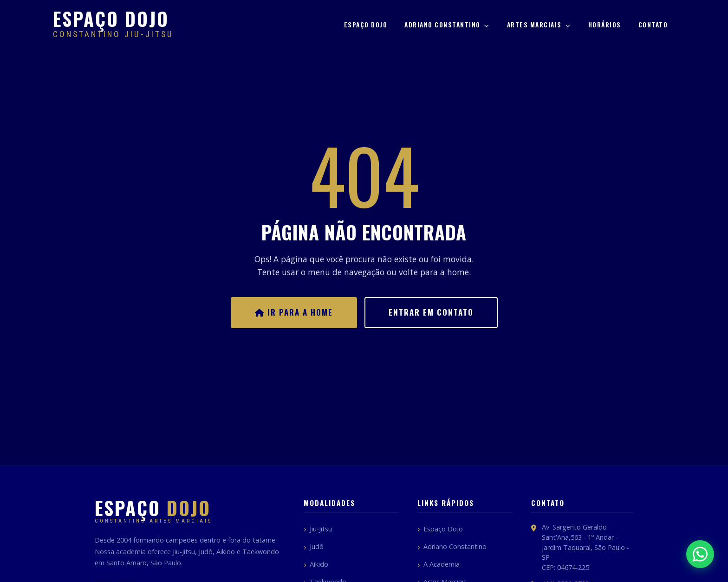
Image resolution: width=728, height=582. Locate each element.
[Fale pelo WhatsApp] (700, 554)
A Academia (442, 564)
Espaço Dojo (366, 25)
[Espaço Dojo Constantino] (113, 25)
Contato (653, 25)
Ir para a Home (294, 312)
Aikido (319, 564)
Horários (605, 25)
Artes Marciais (539, 25)
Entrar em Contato (431, 312)
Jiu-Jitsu (321, 529)
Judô (317, 546)
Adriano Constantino (447, 25)
